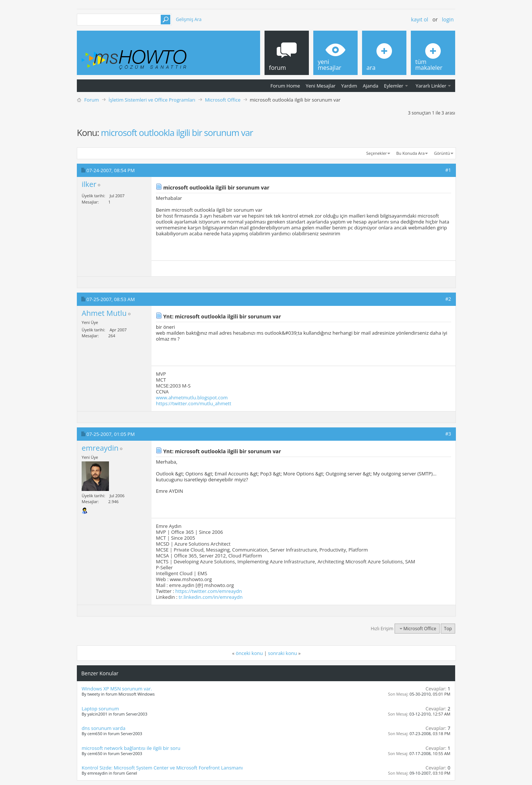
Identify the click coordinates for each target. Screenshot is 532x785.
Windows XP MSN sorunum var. (117, 689)
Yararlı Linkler (431, 86)
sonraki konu (282, 653)
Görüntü (442, 153)
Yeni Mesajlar (320, 86)
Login (448, 19)
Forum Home (285, 86)
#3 (448, 434)
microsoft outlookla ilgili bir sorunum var (177, 132)
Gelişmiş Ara (189, 19)
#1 (448, 170)
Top (448, 629)
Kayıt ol (420, 19)
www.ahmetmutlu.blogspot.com (192, 397)
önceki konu (249, 653)
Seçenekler (376, 153)
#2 (448, 299)
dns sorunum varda (103, 728)
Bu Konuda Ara (411, 153)
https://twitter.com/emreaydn (209, 591)
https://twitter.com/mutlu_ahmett (194, 403)
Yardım (349, 86)
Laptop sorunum (100, 709)
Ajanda (371, 86)
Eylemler (393, 86)
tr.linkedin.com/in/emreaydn (211, 597)
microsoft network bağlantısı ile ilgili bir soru (131, 748)
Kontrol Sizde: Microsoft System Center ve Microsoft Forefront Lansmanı (162, 768)
